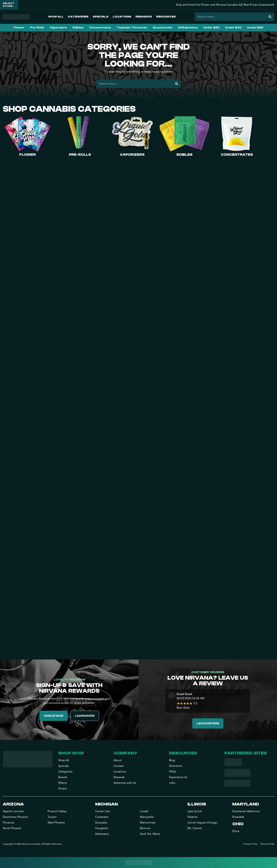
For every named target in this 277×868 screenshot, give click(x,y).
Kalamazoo (102, 834)
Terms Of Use (267, 844)
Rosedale (238, 817)
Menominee (148, 823)
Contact (119, 766)
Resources (166, 17)
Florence (8, 823)
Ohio (238, 824)
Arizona (13, 804)
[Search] (270, 17)
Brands (63, 777)
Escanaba (101, 823)
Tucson (52, 817)
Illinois (197, 804)
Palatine (192, 817)
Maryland (246, 804)
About (118, 760)
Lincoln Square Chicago (203, 823)
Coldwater (102, 817)
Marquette (147, 817)
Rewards (144, 17)
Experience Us (178, 777)
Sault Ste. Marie (150, 834)
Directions (176, 766)
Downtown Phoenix (15, 817)
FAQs (173, 772)
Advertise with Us (125, 783)
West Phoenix (56, 823)
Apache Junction (14, 811)
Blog (172, 760)
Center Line (103, 811)
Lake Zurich (195, 811)
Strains (63, 789)
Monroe (145, 828)
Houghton (102, 828)
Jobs (172, 783)
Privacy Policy (251, 844)
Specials (101, 17)
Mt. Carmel (195, 828)
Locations (122, 17)
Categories (78, 17)
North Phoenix (12, 828)
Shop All (56, 17)
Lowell (144, 811)
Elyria (236, 831)
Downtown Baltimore (246, 811)
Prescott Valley (57, 811)
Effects (63, 783)
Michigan (107, 804)
